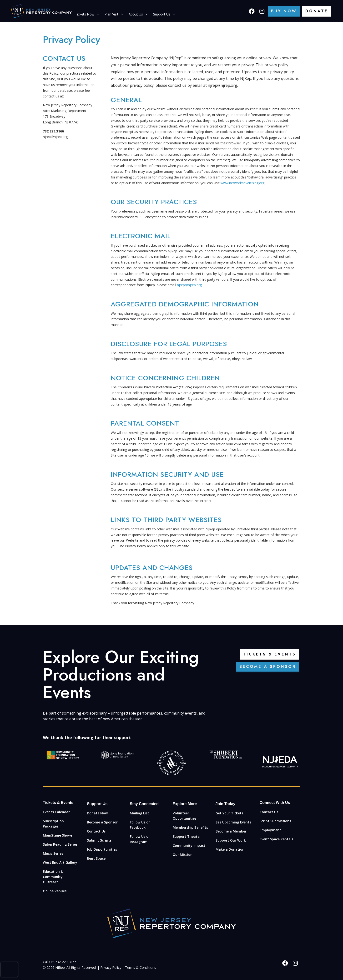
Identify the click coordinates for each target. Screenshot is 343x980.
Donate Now (97, 813)
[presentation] (9, 970)
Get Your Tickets (229, 813)
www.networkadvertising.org (242, 183)
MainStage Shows (58, 835)
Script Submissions (275, 821)
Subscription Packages (53, 824)
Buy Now (284, 11)
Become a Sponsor (268, 667)
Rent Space (96, 858)
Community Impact (189, 845)
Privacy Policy (111, 967)
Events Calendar (56, 812)
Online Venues (55, 891)
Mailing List (139, 813)
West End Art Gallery (60, 862)
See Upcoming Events (233, 822)
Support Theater (187, 836)
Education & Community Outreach (53, 877)
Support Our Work (231, 840)
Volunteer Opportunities (184, 816)
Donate (317, 11)
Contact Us (96, 831)
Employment (270, 830)
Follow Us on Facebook (140, 825)
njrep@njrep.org (189, 285)
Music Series (53, 853)
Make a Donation (230, 849)
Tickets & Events (269, 654)
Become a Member (231, 831)
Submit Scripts (99, 840)
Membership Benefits (190, 827)
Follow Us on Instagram (140, 839)
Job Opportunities (102, 849)
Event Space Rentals (276, 839)
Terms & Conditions (141, 967)
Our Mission (183, 855)
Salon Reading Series (60, 844)
